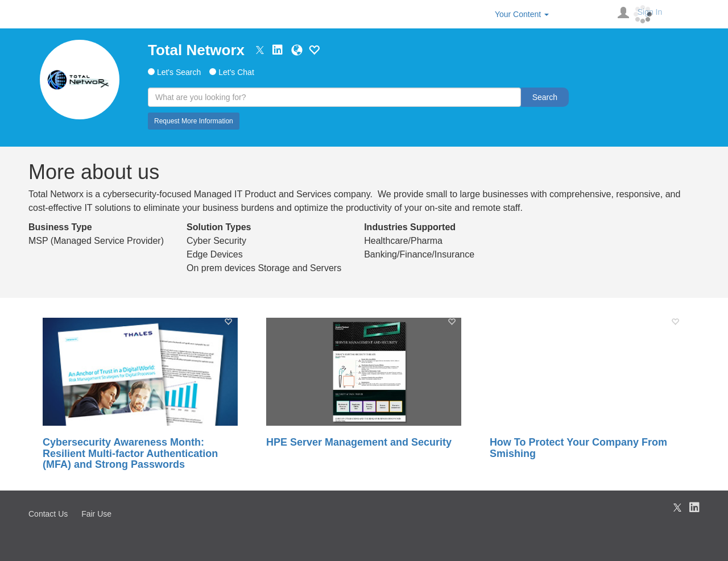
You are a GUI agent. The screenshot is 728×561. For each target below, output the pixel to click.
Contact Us (48, 514)
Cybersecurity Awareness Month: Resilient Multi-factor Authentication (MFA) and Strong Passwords (130, 454)
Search (545, 97)
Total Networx (196, 50)
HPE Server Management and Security (359, 442)
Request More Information (194, 121)
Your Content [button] (522, 14)
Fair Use (96, 514)
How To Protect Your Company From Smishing (578, 448)
